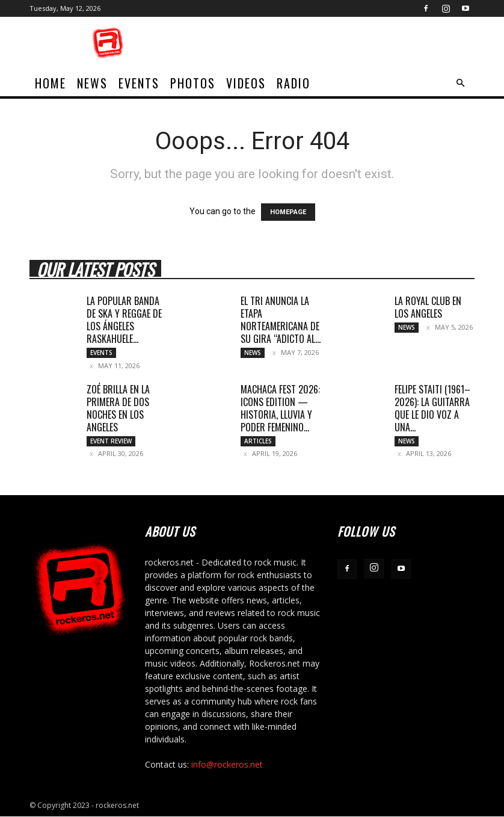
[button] (460, 83)
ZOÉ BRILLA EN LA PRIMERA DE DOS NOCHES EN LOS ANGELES (118, 408)
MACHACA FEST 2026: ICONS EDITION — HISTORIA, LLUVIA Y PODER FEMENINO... (280, 408)
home (51, 83)
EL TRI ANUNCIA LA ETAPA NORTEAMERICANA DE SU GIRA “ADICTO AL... (281, 320)
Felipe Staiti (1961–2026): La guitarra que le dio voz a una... (432, 408)
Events (139, 83)
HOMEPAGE (288, 212)
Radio (293, 83)
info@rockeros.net (227, 765)
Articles (258, 441)
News (92, 83)
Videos (246, 83)
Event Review (111, 441)
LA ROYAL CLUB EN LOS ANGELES (428, 307)
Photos (193, 83)
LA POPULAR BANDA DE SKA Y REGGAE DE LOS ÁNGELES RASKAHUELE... (124, 320)
